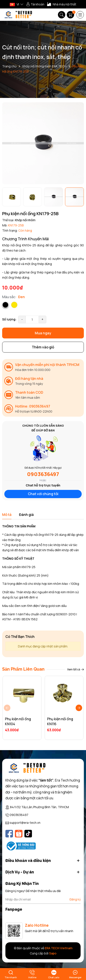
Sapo (53, 953)
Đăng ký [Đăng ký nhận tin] (75, 899)
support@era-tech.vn (25, 823)
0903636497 (43, 474)
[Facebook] (9, 834)
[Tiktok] (28, 834)
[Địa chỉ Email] (43, 899)
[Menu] (80, 15)
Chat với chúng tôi (43, 494)
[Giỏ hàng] (71, 15)
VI (14, 4)
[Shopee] (19, 834)
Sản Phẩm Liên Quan (23, 669)
